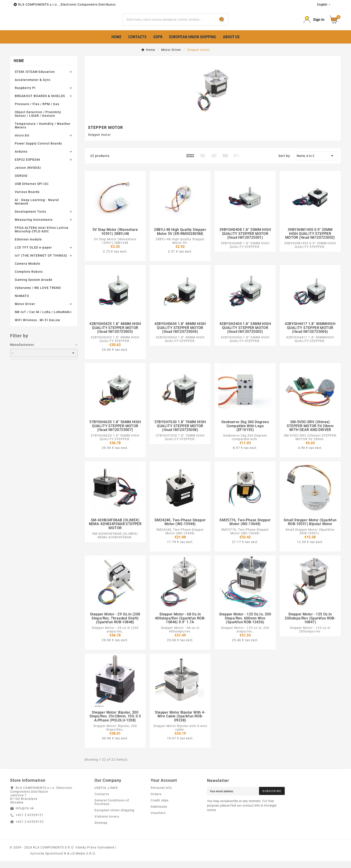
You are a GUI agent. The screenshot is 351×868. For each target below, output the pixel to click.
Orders (156, 801)
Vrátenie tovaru (107, 823)
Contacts (102, 801)
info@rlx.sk (25, 815)
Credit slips (160, 807)
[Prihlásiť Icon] (314, 23)
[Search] (170, 23)
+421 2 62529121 (30, 822)
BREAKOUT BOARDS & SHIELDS (40, 103)
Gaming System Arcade (34, 287)
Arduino (21, 159)
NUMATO (22, 303)
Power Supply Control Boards (38, 151)
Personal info (161, 795)
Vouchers (158, 820)
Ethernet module (28, 247)
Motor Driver (25, 311)
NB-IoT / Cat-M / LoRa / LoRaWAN (42, 319)
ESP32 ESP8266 (28, 167)
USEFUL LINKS (106, 795)
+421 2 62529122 (30, 829)
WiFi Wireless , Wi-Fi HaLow (37, 327)
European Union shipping (114, 817)
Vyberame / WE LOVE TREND (38, 295)
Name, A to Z (316, 163)
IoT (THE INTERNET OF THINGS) (41, 263)
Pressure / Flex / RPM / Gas (37, 111)
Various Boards (27, 199)
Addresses (159, 814)
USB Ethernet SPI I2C (32, 191)
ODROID (21, 183)
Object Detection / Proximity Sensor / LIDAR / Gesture (38, 121)
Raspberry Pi (25, 95)
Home (19, 68)
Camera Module (28, 271)
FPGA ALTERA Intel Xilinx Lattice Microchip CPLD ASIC (42, 237)
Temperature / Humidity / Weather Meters (43, 133)
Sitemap (101, 830)
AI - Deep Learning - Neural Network (37, 209)
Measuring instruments (34, 227)
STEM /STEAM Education (35, 79)
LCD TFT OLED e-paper (33, 255)
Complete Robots (29, 279)
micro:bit (22, 143)
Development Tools (30, 219)
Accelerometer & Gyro (33, 87)
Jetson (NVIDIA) (28, 175)
